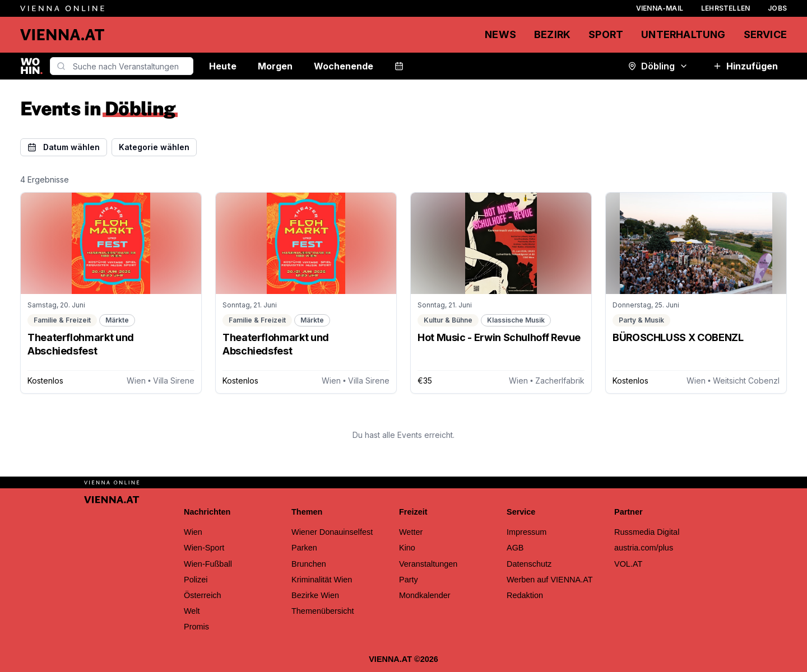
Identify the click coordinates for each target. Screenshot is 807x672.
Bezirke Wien (315, 595)
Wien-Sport (204, 548)
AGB (515, 548)
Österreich (203, 595)
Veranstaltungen (428, 564)
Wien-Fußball (208, 564)
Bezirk (552, 34)
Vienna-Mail (660, 8)
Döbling (658, 66)
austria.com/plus (644, 548)
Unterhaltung (683, 34)
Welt (192, 611)
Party (409, 580)
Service (765, 34)
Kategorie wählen (154, 147)
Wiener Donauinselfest (332, 532)
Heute (223, 66)
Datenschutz (529, 564)
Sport (606, 34)
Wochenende (344, 66)
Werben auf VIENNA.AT (550, 580)
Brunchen (309, 564)
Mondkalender (425, 595)
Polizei (196, 580)
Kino (407, 548)
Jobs (777, 8)
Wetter (411, 532)
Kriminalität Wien (322, 580)
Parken (304, 548)
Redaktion (525, 595)
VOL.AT (628, 564)
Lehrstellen (725, 8)
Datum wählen (64, 147)
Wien (193, 532)
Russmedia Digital (647, 532)
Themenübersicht (323, 611)
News (500, 34)
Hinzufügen (745, 66)
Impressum (527, 532)
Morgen (275, 66)
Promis (196, 627)
